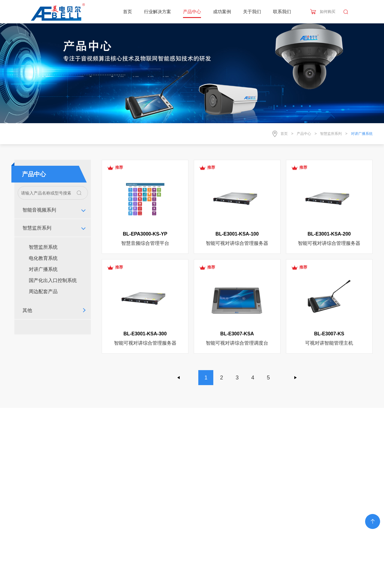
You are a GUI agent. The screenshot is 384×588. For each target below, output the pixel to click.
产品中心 (192, 12)
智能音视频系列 (39, 210)
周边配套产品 (43, 291)
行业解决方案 (157, 12)
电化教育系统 (43, 258)
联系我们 (282, 12)
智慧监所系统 (43, 247)
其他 (27, 310)
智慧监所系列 (331, 134)
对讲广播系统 (43, 269)
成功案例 (222, 12)
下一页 (295, 378)
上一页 (179, 378)
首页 (127, 12)
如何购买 (328, 12)
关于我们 (252, 12)
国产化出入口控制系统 (53, 280)
